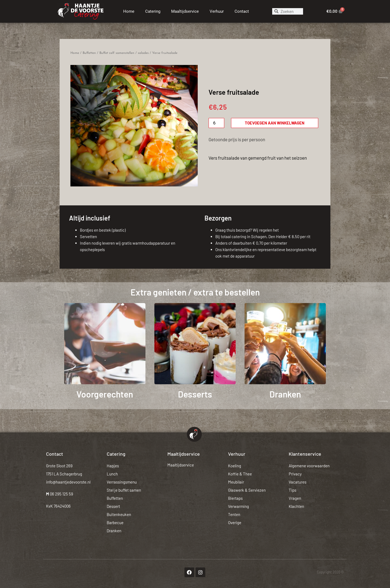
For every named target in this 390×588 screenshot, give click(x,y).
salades (143, 53)
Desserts (195, 394)
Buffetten (89, 53)
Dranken (285, 394)
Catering (153, 11)
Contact (242, 11)
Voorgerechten (105, 394)
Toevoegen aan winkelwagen (275, 123)
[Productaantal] (216, 123)
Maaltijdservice (185, 11)
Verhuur (217, 11)
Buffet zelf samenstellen (117, 53)
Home (129, 11)
